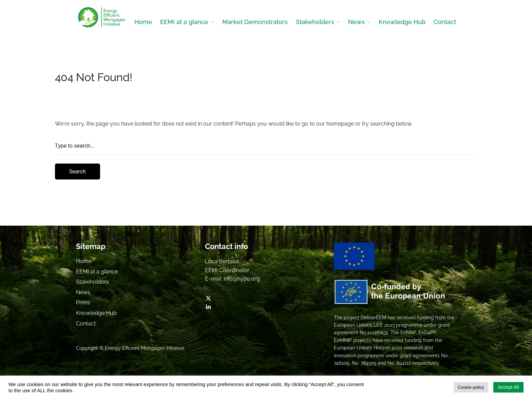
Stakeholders (315, 22)
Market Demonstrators (255, 22)
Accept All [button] (508, 387)
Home (143, 22)
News (356, 22)
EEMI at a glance (184, 22)
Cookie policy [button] (471, 387)
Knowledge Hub (402, 22)
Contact (445, 22)
